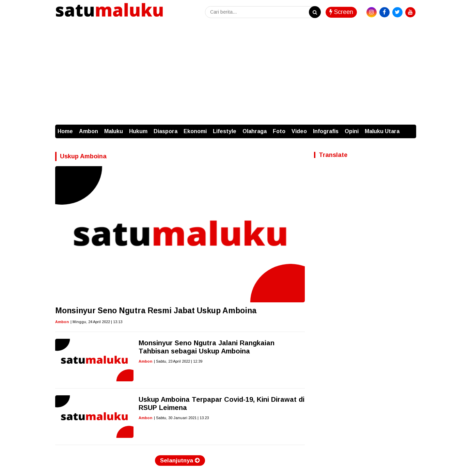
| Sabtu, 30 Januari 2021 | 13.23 (181, 418)
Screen (341, 12)
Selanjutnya (180, 461)
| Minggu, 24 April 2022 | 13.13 (96, 322)
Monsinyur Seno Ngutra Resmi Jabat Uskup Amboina (156, 311)
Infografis (326, 131)
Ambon (89, 131)
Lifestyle (225, 131)
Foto (279, 131)
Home (65, 131)
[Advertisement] (236, 74)
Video (299, 131)
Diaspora (166, 131)
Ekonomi (195, 131)
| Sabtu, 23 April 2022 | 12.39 (178, 361)
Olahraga (255, 131)
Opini (352, 131)
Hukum (138, 131)
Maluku (114, 131)
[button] (409, 128)
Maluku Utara (382, 131)
